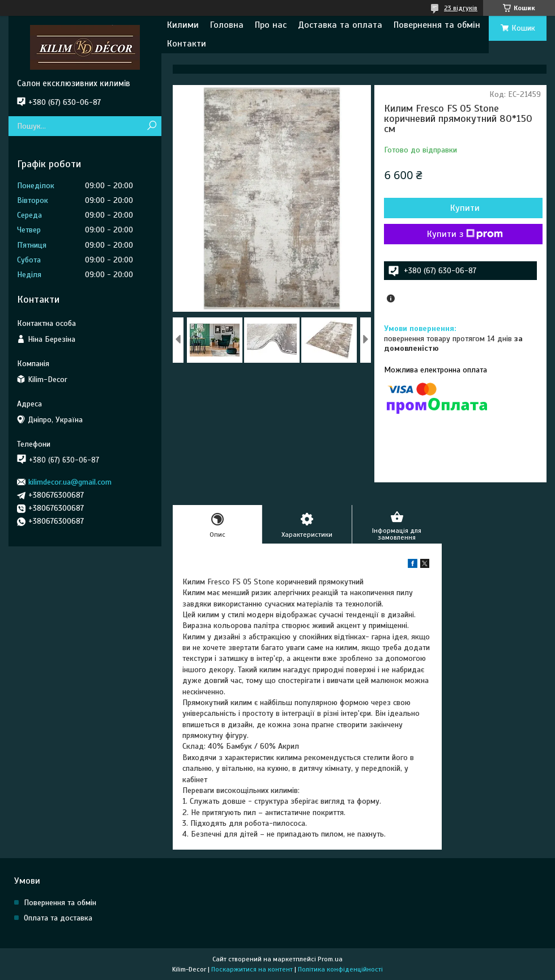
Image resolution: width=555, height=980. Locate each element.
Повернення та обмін (437, 25)
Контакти (187, 44)
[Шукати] (151, 126)
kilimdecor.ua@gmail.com (70, 482)
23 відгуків (461, 8)
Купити (465, 208)
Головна (227, 25)
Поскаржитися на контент (252, 969)
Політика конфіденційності (340, 969)
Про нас (271, 25)
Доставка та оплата (340, 25)
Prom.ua (330, 959)
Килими (183, 25)
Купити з (465, 234)
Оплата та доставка (58, 918)
